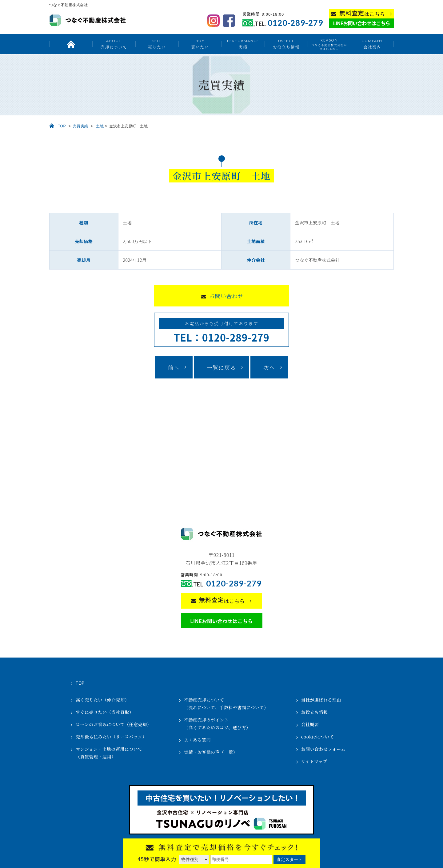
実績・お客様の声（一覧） (211, 752)
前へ (174, 367)
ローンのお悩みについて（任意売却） (114, 724)
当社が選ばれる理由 (321, 700)
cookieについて (317, 737)
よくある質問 (197, 740)
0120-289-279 (295, 23)
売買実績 (81, 126)
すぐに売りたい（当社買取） (105, 712)
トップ (71, 44)
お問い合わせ (226, 296)
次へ (269, 367)
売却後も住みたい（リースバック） (111, 737)
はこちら (362, 13)
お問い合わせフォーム (323, 749)
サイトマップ (314, 761)
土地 (100, 126)
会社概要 (310, 724)
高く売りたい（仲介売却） (102, 700)
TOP (62, 126)
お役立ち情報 (286, 44)
